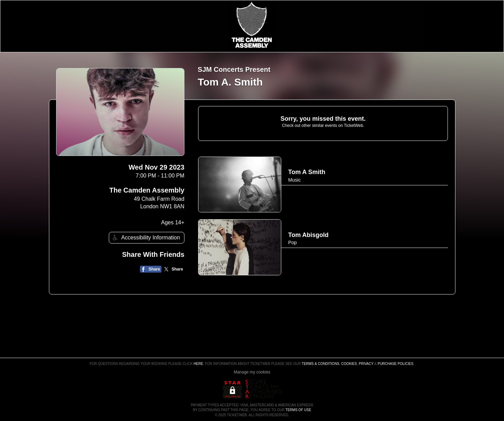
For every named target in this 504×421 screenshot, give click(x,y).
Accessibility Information (145, 238)
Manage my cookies (252, 372)
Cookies (349, 364)
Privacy (366, 364)
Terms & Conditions (321, 364)
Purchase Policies (396, 364)
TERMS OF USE (298, 410)
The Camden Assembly (147, 190)
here (198, 364)
